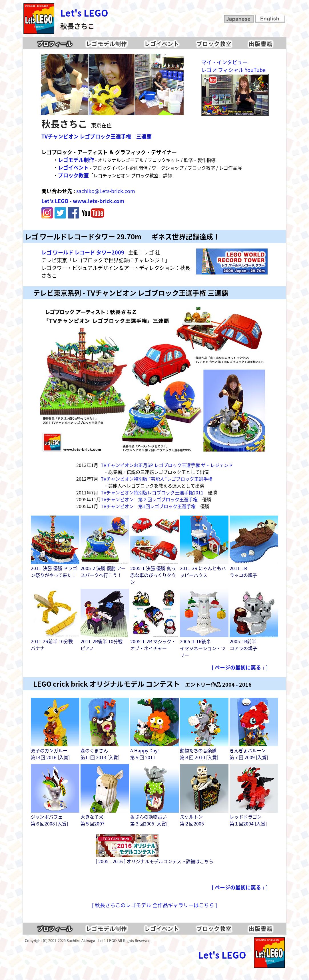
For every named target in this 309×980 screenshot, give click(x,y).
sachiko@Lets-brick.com (106, 191)
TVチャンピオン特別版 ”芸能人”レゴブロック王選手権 (157, 479)
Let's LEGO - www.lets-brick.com (83, 201)
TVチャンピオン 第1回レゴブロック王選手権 (148, 506)
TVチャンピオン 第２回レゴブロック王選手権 (149, 499)
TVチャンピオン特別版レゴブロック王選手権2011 (152, 492)
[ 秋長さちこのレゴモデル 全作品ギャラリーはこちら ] (154, 905)
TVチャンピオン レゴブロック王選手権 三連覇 (97, 136)
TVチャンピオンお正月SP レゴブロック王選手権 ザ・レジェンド (167, 465)
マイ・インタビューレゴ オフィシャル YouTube (233, 66)
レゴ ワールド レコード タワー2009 (83, 252)
